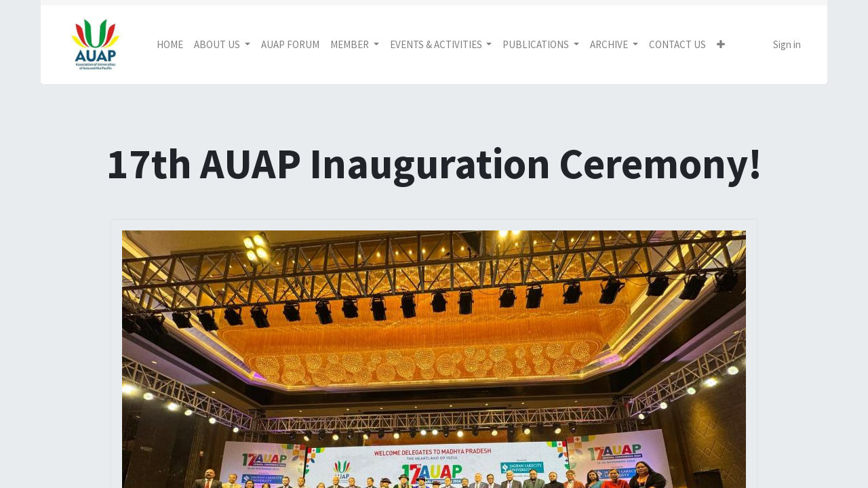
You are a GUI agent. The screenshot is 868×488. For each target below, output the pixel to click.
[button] (721, 45)
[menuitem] (170, 45)
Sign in (787, 44)
